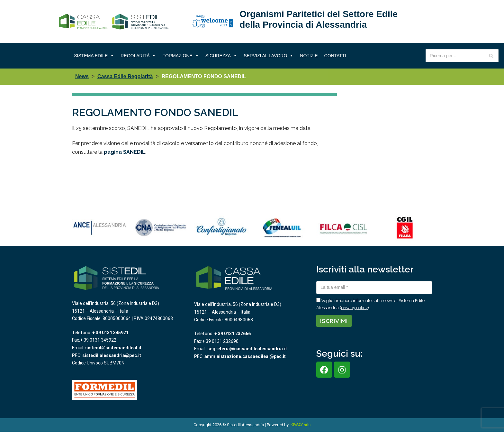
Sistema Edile (94, 56)
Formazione (180, 56)
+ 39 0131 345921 (110, 333)
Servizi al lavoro (269, 56)
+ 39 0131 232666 (233, 334)
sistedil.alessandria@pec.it (112, 355)
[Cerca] (491, 56)
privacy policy (354, 308)
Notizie (309, 56)
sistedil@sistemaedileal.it (113, 348)
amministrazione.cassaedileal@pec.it (245, 356)
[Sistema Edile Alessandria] (114, 22)
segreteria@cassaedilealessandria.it (247, 349)
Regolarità (138, 56)
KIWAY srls (301, 425)
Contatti (335, 56)
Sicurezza (221, 56)
